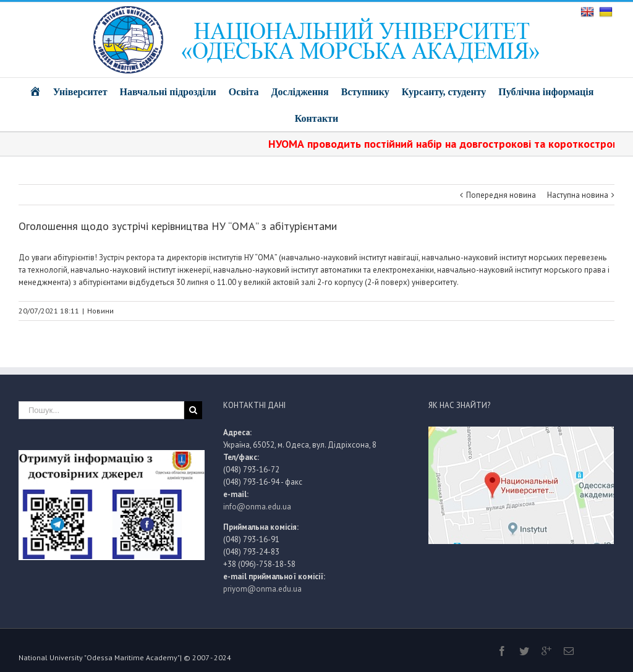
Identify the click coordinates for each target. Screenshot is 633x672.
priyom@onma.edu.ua (262, 589)
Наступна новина (578, 195)
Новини (100, 311)
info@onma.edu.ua (257, 507)
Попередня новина (501, 195)
